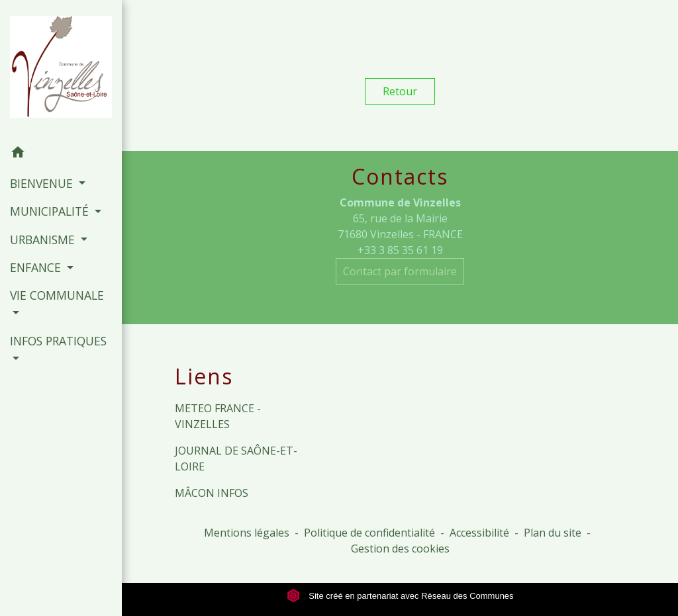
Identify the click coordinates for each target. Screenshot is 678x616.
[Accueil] (61, 69)
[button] (61, 154)
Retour (400, 91)
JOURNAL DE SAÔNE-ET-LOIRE (236, 459)
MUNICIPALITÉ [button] (51, 211)
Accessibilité (479, 533)
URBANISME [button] (44, 240)
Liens (204, 376)
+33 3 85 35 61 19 (400, 250)
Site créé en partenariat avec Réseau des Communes (400, 596)
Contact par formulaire (400, 271)
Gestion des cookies (400, 549)
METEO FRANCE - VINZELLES (218, 416)
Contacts (400, 177)
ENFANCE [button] (37, 267)
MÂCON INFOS (212, 493)
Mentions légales (247, 533)
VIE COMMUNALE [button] (57, 295)
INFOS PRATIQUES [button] (58, 341)
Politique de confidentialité (369, 533)
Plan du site (553, 533)
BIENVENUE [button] (43, 183)
